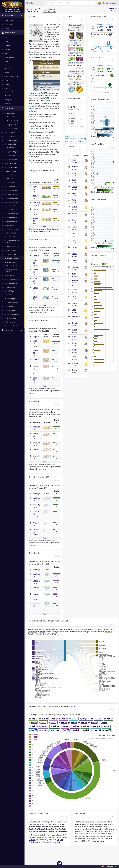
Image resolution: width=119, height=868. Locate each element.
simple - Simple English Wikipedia (11, 271)
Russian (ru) (36, 581)
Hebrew (74, 247)
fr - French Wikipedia (10, 175)
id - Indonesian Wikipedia (12, 202)
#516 (100, 69)
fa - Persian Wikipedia (11, 167)
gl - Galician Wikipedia (11, 179)
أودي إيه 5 (97, 726)
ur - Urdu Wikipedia (10, 307)
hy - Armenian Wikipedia (11, 198)
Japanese (75, 280)
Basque (74, 220)
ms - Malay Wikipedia (11, 233)
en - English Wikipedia (11, 148)
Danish (74, 180)
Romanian (75, 323)
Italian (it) (36, 449)
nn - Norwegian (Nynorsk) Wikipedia (12, 242)
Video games (8, 100)
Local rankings (12, 108)
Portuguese (76, 316)
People (7, 73)
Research (92, 3)
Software (7, 84)
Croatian (75, 254)
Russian (74, 330)
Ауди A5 (45, 726)
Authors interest (9, 21)
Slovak (74, 337)
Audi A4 (97, 629)
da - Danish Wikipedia (11, 136)
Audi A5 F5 (109, 632)
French (74, 240)
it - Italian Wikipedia (10, 206)
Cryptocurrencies (10, 57)
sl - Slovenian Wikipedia (11, 279)
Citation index (9, 24)
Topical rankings (12, 33)
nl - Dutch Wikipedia (10, 237)
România (39, 842)
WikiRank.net (12, 330)
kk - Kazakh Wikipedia (11, 218)
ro (39, 8)
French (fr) (36, 443)
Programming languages (12, 76)
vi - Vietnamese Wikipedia (12, 314)
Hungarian (75, 260)
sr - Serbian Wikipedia (11, 283)
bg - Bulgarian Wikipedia (12, 125)
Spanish (74, 207)
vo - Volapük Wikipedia (11, 318)
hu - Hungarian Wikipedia (12, 194)
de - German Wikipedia (11, 140)
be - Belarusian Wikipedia (12, 121)
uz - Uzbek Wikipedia (11, 310)
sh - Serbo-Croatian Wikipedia (13, 266)
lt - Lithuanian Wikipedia (11, 229)
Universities (8, 96)
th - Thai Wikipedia (10, 295)
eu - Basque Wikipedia (11, 163)
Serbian (74, 343)
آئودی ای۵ (55, 730)
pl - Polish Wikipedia (10, 250)
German (74, 187)
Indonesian (75, 267)
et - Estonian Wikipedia (11, 160)
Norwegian (75, 303)
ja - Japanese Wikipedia (11, 210)
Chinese (74, 370)
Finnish (74, 234)
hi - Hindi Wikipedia (10, 187)
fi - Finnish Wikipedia (10, 171)
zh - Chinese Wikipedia (11, 322)
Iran (58, 840)
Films (6, 65)
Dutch (74, 296)
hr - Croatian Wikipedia (11, 190)
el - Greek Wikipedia (10, 144)
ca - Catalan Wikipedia (11, 129)
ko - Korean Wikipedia (11, 221)
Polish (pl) (36, 359)
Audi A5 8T (32, 634)
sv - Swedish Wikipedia (11, 287)
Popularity (8, 28)
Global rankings (12, 15)
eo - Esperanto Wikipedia (12, 152)
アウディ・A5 (87, 719)
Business (7, 49)
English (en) (36, 427)
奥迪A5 (66, 726)
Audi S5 (43, 632)
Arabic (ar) (36, 203)
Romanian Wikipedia (108, 3)
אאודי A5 (97, 730)
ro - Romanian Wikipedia (11, 258)
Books (7, 42)
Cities (6, 53)
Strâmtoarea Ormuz (54, 837)
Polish (74, 310)
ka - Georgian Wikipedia (11, 214)
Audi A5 (35, 719)
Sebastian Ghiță (55, 842)
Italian (74, 274)
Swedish (75, 350)
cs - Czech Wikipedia (10, 132)
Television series (9, 92)
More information (98, 841)
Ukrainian (75, 363)
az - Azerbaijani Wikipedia (12, 117)
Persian (74, 227)
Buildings (7, 46)
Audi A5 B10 (40, 634)
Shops (7, 80)
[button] (54, 20)
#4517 (110, 69)
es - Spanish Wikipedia (11, 156)
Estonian (75, 214)
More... (45, 227)
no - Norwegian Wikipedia (12, 247)
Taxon (6, 88)
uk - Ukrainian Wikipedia (11, 303)
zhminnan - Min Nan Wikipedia (13, 326)
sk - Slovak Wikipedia (11, 276)
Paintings (7, 69)
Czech (74, 173)
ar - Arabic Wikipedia (10, 113)
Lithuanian (75, 290)
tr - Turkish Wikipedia (11, 299)
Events (7, 61)
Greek (74, 193)
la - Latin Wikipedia (10, 225)
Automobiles (8, 38)
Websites (7, 104)
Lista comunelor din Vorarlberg (70, 139)
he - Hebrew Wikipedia (11, 183)
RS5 (102, 629)
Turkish (74, 357)
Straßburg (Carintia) (82, 140)
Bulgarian (75, 167)
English (31, 3)
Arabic (74, 160)
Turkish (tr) (36, 505)
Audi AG (106, 629)
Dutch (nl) (36, 196)
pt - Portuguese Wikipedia (12, 254)
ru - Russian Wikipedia (11, 262)
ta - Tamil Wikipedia (10, 291)
